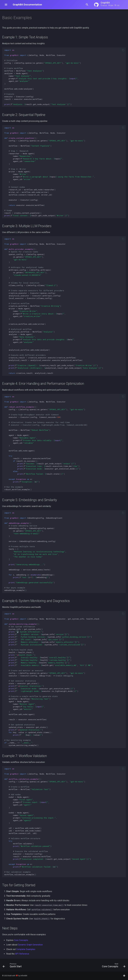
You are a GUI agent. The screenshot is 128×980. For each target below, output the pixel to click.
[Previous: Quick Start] (13, 966)
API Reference (22, 954)
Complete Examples (26, 949)
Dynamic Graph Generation (30, 945)
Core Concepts (21, 940)
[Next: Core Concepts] (113, 966)
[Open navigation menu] (6, 5)
